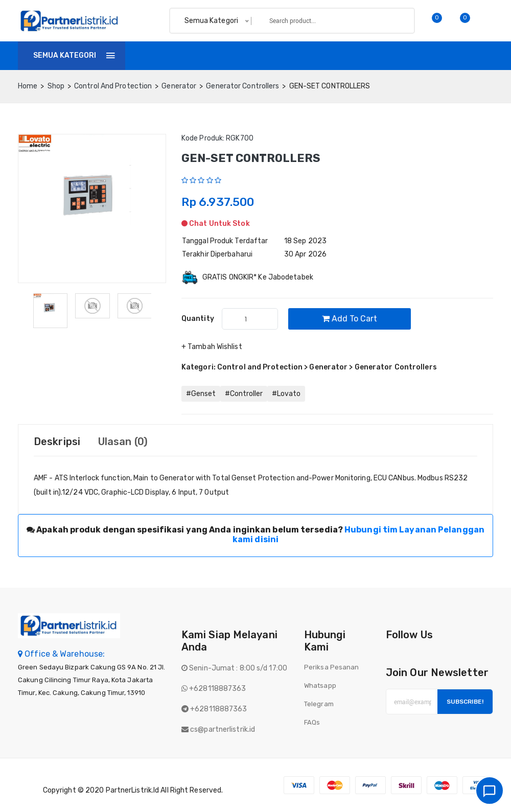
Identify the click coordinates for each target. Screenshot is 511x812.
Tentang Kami (294, 55)
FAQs (312, 722)
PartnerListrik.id (133, 790)
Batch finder (366, 55)
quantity (198, 319)
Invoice (233, 55)
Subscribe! (465, 702)
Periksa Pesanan (332, 667)
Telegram (319, 704)
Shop (190, 55)
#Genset (201, 394)
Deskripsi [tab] (57, 442)
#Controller (244, 394)
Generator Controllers (242, 86)
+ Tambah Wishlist (212, 347)
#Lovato (286, 394)
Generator (179, 86)
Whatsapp (320, 686)
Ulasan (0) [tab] (123, 442)
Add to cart (350, 319)
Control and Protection (113, 86)
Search (389, 21)
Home (150, 55)
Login (480, 55)
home (28, 86)
